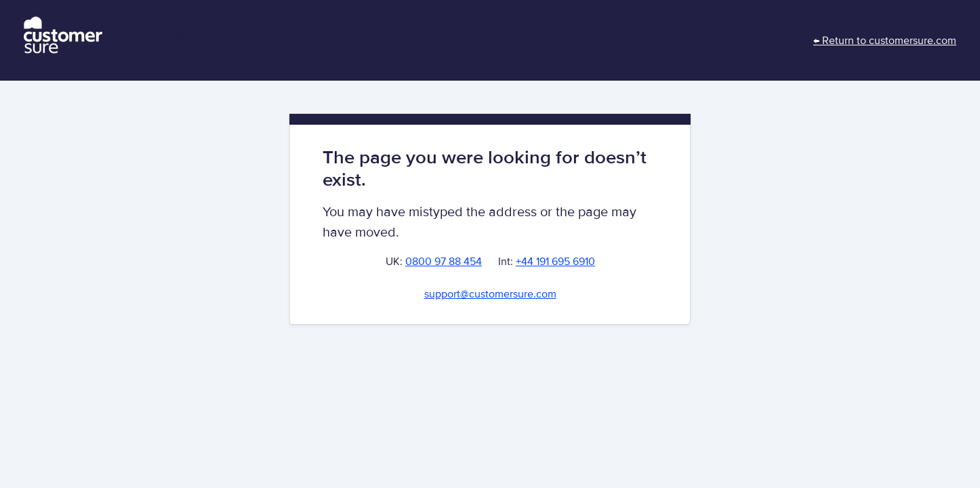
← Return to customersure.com (885, 41)
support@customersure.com (490, 294)
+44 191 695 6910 (555, 262)
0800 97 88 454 (444, 262)
